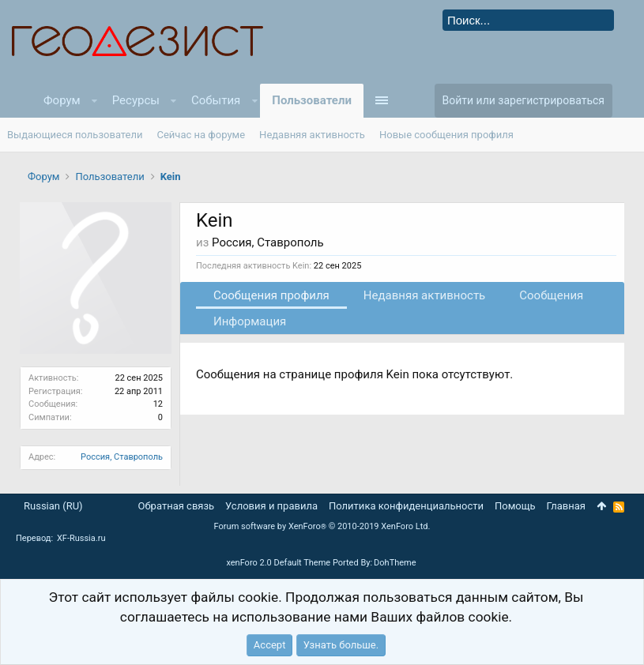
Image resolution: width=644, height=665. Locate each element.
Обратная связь (177, 506)
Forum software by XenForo (322, 526)
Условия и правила (271, 506)
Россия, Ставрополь (122, 457)
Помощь (515, 506)
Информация (250, 321)
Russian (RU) (53, 506)
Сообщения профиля (271, 295)
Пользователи (312, 100)
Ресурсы (136, 100)
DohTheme (395, 563)
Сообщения (551, 295)
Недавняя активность (424, 295)
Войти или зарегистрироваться (523, 100)
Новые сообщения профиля (446, 135)
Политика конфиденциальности (406, 506)
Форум (62, 100)
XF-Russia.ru (81, 538)
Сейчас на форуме (201, 135)
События (216, 100)
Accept (270, 645)
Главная (566, 506)
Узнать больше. (341, 645)
